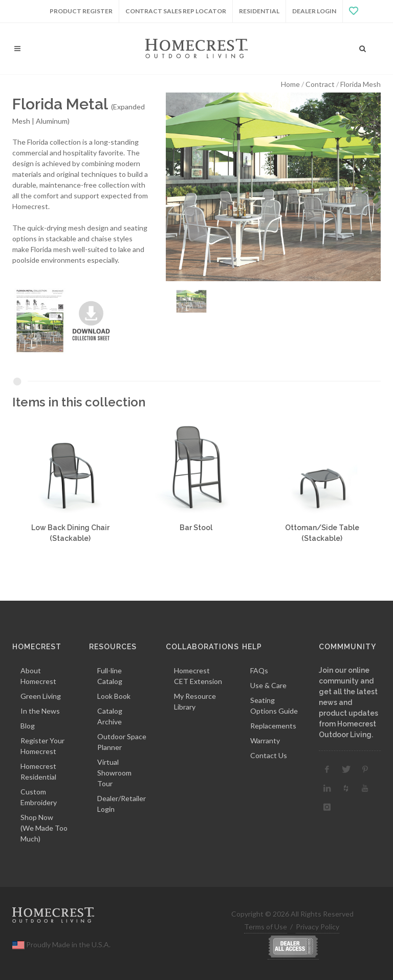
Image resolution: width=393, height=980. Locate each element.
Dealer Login (314, 11)
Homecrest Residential (38, 771)
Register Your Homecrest (42, 746)
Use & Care (268, 685)
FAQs (259, 670)
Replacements (273, 726)
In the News (40, 711)
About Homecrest (38, 676)
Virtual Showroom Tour (114, 773)
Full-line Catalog (110, 676)
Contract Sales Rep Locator (176, 11)
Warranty (265, 740)
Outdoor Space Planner (122, 742)
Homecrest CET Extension (198, 676)
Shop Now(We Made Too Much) (44, 828)
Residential (259, 11)
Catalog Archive (110, 716)
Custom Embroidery (39, 797)
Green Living (41, 696)
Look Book (114, 696)
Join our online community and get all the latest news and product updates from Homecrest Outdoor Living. (348, 702)
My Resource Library (195, 701)
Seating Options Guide (274, 705)
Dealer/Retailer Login (122, 804)
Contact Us (269, 755)
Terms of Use (266, 927)
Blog (28, 726)
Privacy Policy (318, 927)
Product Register (81, 11)
